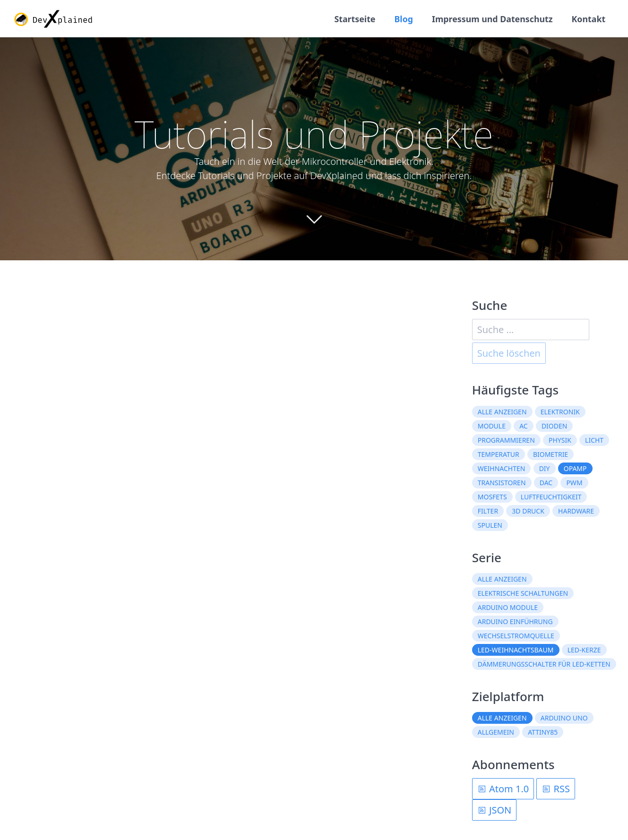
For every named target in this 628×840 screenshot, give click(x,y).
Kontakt (588, 19)
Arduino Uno (564, 718)
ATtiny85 (543, 733)
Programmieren (506, 440)
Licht (594, 440)
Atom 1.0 (503, 789)
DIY (545, 468)
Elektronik (560, 412)
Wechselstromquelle (516, 636)
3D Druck (528, 511)
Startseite (353, 19)
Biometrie (551, 454)
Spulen (490, 525)
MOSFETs (492, 497)
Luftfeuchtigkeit (551, 497)
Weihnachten (502, 468)
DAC (546, 483)
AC (524, 426)
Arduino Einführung (515, 622)
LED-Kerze (584, 650)
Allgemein (496, 733)
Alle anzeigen (502, 412)
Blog (402, 19)
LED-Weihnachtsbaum (516, 650)
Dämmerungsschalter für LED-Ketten (544, 664)
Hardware (576, 511)
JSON (494, 810)
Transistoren (502, 483)
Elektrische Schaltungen (523, 594)
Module (492, 426)
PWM (574, 483)
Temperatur (499, 454)
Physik (560, 440)
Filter (488, 511)
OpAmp (575, 468)
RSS (556, 789)
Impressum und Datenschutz (491, 19)
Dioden (555, 426)
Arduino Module (508, 608)
